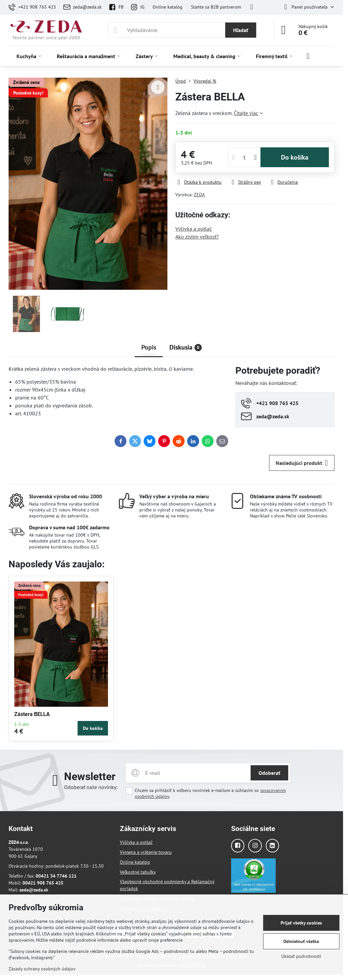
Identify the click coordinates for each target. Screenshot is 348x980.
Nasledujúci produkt (302, 463)
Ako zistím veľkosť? (197, 237)
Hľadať (241, 30)
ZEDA (199, 195)
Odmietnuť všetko (301, 941)
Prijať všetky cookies (301, 923)
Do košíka (295, 157)
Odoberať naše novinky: (91, 787)
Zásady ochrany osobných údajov (42, 969)
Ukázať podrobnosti (301, 956)
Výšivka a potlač (193, 229)
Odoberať (269, 773)
